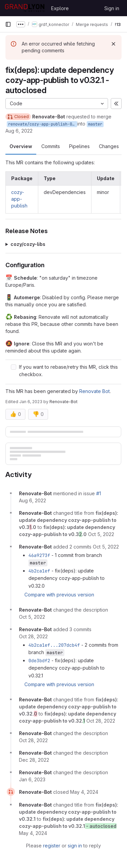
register (52, 846)
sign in (75, 846)
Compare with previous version (59, 595)
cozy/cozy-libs (28, 244)
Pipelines (79, 146)
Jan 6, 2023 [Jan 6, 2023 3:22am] (31, 402)
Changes (109, 146)
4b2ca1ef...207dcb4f (54, 645)
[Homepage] (25, 8)
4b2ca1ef (39, 571)
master (95, 124)
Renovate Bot (94, 391)
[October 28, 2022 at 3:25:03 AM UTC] (101, 721)
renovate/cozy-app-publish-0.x (43, 124)
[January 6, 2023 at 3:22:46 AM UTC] (32, 779)
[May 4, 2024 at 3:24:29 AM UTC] (33, 833)
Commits (51, 146)
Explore (60, 8)
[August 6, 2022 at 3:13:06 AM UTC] (33, 500)
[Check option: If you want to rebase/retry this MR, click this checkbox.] (14, 367)
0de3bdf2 (39, 661)
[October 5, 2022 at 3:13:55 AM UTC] (101, 534)
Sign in (112, 8)
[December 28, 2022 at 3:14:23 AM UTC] (34, 760)
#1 (99, 493)
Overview (21, 146)
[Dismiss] (113, 44)
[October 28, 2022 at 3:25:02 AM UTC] (33, 636)
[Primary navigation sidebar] (8, 24)
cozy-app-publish (19, 199)
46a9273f (39, 555)
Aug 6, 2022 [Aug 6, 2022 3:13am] (19, 131)
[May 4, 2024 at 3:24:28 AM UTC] (84, 792)
